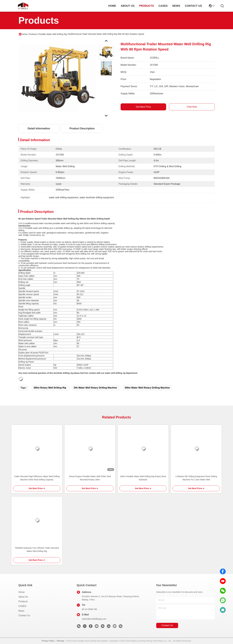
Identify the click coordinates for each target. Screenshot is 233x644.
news (176, 6)
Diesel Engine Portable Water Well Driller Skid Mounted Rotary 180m (90, 478)
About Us (23, 597)
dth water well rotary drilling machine (95, 388)
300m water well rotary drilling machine (147, 388)
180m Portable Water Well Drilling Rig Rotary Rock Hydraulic (143, 478)
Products (33, 34)
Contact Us (24, 615)
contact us (193, 6)
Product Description (82, 128)
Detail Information (39, 128)
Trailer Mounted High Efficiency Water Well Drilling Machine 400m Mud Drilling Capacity (37, 478)
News (21, 611)
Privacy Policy (48, 641)
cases (163, 6)
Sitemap (60, 641)
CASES (22, 606)
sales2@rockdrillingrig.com (94, 619)
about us (128, 6)
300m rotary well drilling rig (50, 388)
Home (112, 6)
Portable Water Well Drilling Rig (52, 34)
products (147, 6)
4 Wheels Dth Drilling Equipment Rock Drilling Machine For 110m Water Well (196, 478)
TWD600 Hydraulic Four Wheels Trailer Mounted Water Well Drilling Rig (37, 550)
